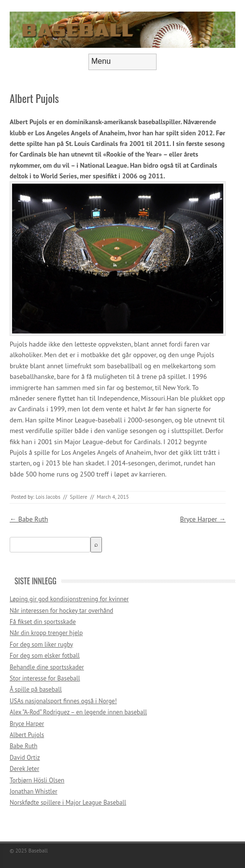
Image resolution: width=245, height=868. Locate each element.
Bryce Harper (203, 519)
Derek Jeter (24, 769)
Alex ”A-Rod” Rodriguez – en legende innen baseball (78, 712)
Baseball (38, 851)
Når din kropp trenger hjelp (46, 633)
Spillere (79, 497)
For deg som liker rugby (41, 644)
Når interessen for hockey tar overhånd (61, 611)
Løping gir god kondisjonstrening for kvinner (69, 599)
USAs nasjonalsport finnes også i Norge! (63, 701)
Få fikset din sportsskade (43, 622)
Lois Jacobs (48, 497)
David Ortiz (25, 758)
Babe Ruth (29, 519)
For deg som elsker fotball (45, 656)
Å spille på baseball (36, 689)
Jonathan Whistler (34, 791)
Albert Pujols (27, 735)
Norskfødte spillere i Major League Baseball (68, 803)
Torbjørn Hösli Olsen (37, 780)
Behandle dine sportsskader (47, 667)
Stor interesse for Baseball (45, 678)
